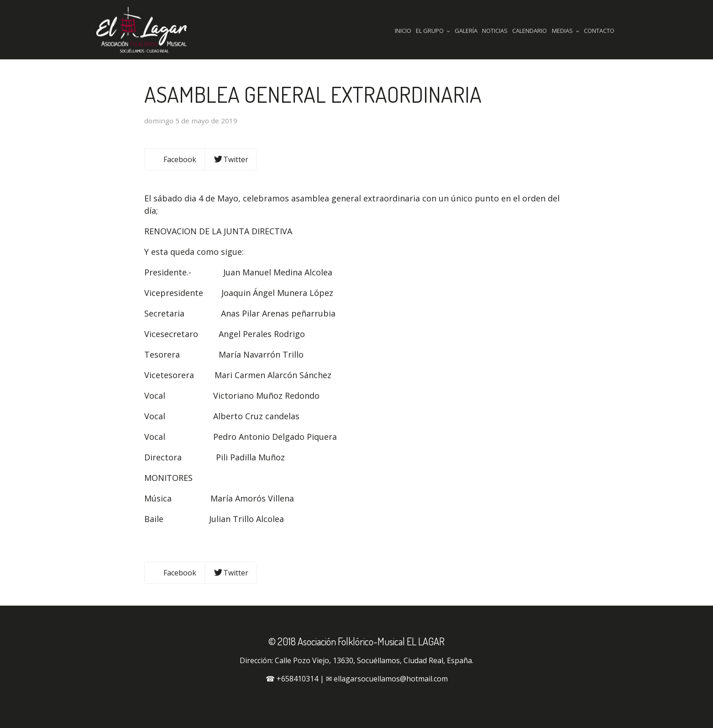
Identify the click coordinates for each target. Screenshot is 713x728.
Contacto (599, 31)
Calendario (530, 31)
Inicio (403, 31)
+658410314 (297, 679)
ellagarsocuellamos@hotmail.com (391, 679)
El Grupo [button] (433, 31)
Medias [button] (566, 31)
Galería (466, 31)
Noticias (495, 31)
